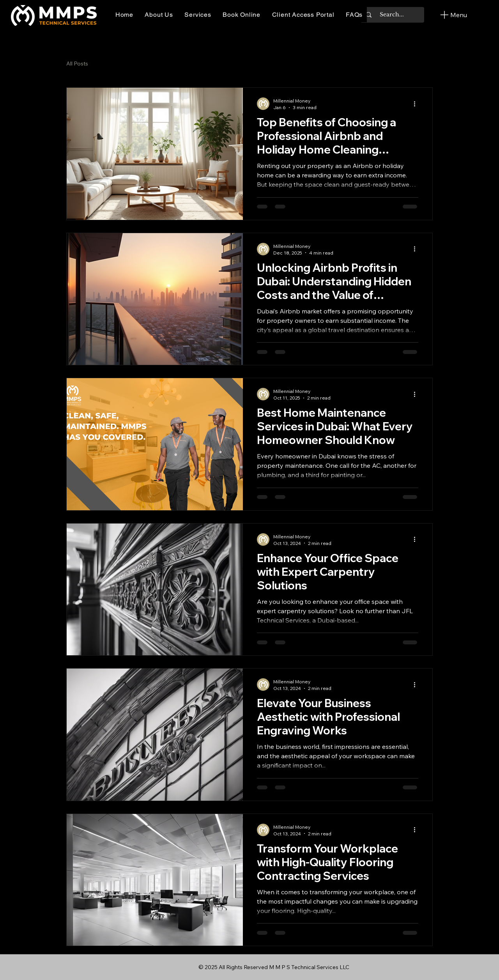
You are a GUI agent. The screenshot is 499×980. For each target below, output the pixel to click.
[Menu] (453, 15)
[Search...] (392, 15)
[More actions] (417, 104)
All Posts (77, 64)
